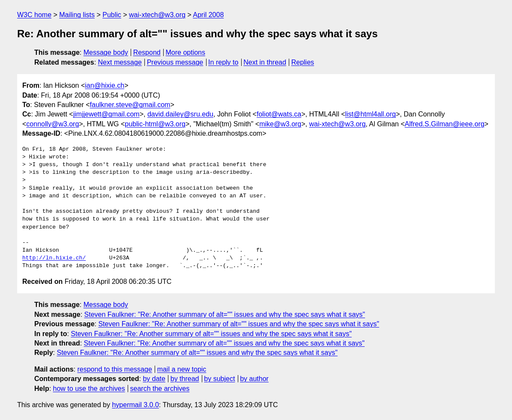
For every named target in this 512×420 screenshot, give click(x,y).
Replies (303, 62)
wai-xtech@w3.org (157, 15)
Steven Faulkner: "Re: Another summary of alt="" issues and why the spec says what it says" (225, 314)
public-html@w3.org (155, 124)
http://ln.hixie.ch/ (54, 258)
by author (254, 379)
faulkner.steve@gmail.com (130, 105)
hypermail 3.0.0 (135, 405)
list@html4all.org (370, 114)
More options (186, 52)
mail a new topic (182, 369)
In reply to (223, 62)
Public (112, 15)
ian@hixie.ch (105, 85)
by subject (219, 379)
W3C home (34, 15)
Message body (106, 52)
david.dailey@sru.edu (180, 114)
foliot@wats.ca (279, 114)
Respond (147, 52)
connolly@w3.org (52, 124)
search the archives (160, 389)
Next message (120, 62)
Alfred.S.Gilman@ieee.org (445, 124)
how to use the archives (89, 389)
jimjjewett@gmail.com (106, 114)
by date (154, 379)
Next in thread (265, 62)
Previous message (175, 62)
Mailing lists (77, 15)
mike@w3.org (280, 124)
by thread (185, 379)
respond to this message (114, 369)
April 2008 (208, 15)
